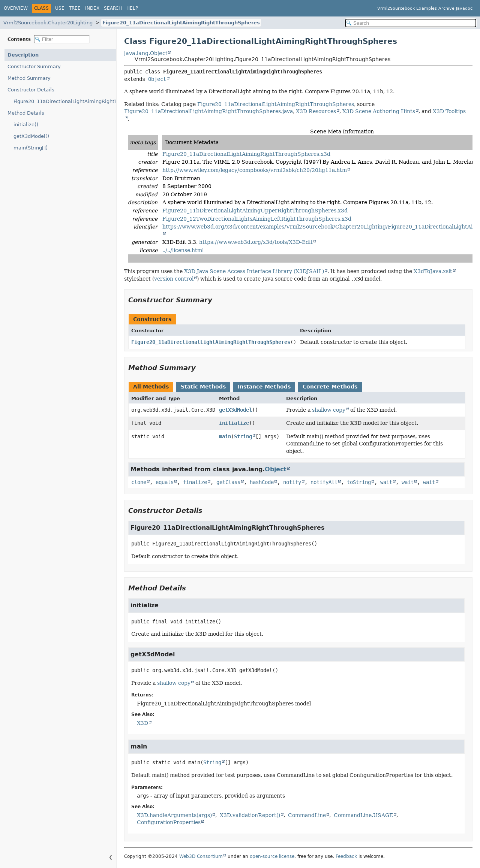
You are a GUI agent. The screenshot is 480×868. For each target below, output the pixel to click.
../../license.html (183, 250)
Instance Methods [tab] (264, 387)
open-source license (272, 856)
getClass (228, 482)
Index (92, 8)
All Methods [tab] (151, 387)
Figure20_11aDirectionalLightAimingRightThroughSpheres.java (208, 111)
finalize (195, 482)
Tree (75, 8)
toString (359, 482)
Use (60, 8)
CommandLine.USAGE (363, 815)
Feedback (346, 856)
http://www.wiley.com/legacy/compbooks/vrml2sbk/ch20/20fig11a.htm (255, 170)
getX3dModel (235, 410)
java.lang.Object (146, 53)
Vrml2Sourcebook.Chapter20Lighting (48, 23)
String (243, 436)
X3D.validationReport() (250, 815)
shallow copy (329, 410)
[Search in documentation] (411, 23)
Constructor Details (31, 90)
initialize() (26, 125)
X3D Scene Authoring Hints (379, 111)
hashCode (262, 482)
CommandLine (307, 815)
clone (139, 482)
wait (386, 482)
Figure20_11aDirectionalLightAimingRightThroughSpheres (181, 23)
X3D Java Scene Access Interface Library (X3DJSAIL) (254, 271)
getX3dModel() (31, 136)
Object (157, 79)
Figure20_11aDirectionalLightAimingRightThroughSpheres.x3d (246, 154)
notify (292, 482)
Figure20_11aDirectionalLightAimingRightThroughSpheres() (65, 101)
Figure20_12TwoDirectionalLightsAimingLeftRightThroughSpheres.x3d (257, 219)
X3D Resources (316, 111)
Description (23, 55)
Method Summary (29, 78)
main (225, 436)
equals (165, 482)
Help (132, 8)
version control (174, 279)
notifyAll (324, 482)
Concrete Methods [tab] (330, 387)
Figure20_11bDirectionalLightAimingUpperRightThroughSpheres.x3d (255, 211)
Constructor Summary (34, 66)
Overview (16, 8)
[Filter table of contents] (62, 39)
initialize (234, 423)
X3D (142, 723)
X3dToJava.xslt (433, 271)
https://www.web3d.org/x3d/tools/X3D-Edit (256, 242)
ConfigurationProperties (169, 822)
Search (113, 8)
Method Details (26, 113)
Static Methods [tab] (203, 387)
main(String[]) (31, 148)
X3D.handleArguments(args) (174, 815)
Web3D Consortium (201, 856)
